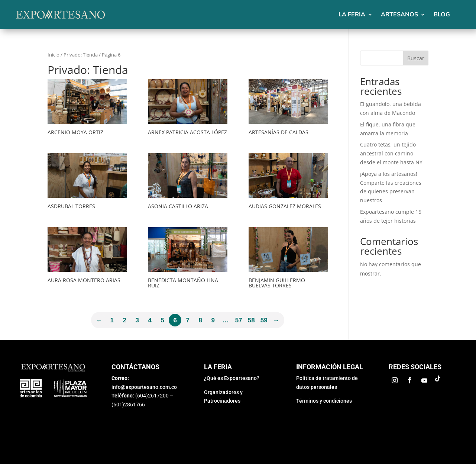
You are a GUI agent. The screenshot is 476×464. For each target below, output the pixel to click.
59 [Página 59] (264, 320)
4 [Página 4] (150, 320)
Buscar (416, 58)
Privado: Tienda (81, 55)
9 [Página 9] (213, 320)
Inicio (54, 55)
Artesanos (399, 14)
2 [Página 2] (125, 320)
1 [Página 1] (112, 320)
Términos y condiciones (324, 401)
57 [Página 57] (239, 320)
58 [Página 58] (251, 320)
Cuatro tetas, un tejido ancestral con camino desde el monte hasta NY (391, 153)
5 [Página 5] (163, 320)
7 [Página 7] (188, 320)
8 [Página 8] (200, 320)
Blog (442, 14)
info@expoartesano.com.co (144, 387)
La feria (352, 14)
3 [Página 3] (137, 320)
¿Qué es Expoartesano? (232, 378)
